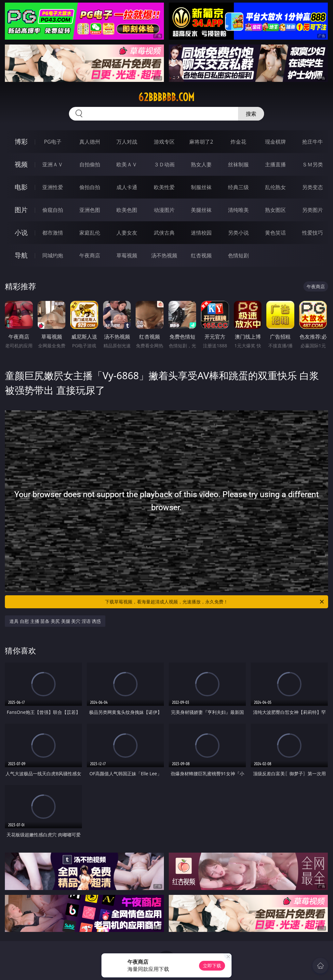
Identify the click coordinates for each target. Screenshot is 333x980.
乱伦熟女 (275, 187)
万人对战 (127, 142)
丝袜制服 (238, 164)
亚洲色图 (90, 210)
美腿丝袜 (201, 210)
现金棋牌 (275, 142)
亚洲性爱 (53, 187)
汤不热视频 (164, 255)
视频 (21, 164)
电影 (21, 187)
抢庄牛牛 (313, 142)
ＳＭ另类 (313, 164)
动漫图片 (164, 210)
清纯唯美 (238, 210)
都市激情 (53, 233)
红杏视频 (201, 255)
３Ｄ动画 (164, 164)
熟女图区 (275, 210)
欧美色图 (127, 210)
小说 (21, 232)
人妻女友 (127, 233)
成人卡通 (127, 187)
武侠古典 (164, 233)
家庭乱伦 (90, 233)
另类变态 (313, 187)
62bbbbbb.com (166, 97)
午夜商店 (90, 255)
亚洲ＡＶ (53, 164)
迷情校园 (201, 233)
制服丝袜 (201, 187)
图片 (21, 210)
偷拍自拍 (90, 187)
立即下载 (212, 966)
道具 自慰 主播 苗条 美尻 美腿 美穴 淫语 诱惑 (55, 621)
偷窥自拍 (53, 210)
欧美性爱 (164, 187)
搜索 (251, 114)
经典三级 (238, 187)
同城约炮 (53, 255)
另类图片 (313, 210)
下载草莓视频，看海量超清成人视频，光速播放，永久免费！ (215, 602)
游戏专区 (164, 142)
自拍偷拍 (90, 164)
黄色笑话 (275, 233)
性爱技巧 (313, 233)
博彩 (21, 142)
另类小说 (238, 233)
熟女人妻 (201, 164)
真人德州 (90, 142)
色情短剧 (238, 255)
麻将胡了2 (201, 142)
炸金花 (238, 142)
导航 (21, 255)
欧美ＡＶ (127, 164)
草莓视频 (127, 255)
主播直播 (275, 164)
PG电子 (53, 142)
